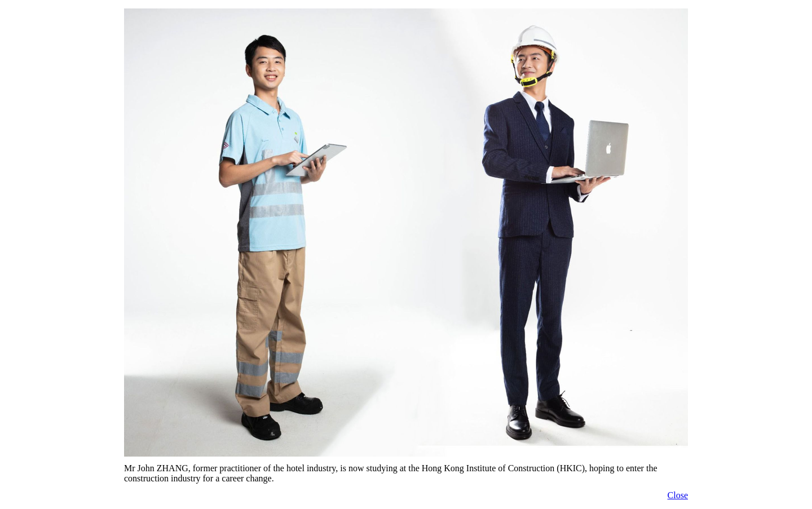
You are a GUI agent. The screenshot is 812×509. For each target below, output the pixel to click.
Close (678, 495)
